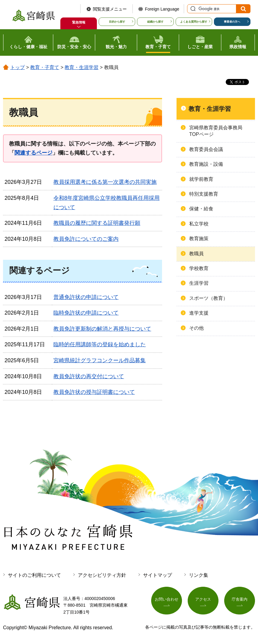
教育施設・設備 (206, 164)
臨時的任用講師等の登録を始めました (100, 344)
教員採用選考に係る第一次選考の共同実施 (105, 182)
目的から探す (117, 22)
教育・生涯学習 (81, 67)
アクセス (203, 601)
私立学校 (199, 224)
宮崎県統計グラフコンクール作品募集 (100, 360)
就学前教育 (201, 179)
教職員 (196, 254)
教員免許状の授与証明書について (94, 392)
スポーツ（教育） (209, 298)
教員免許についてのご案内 (86, 239)
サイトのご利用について (34, 575)
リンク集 (199, 575)
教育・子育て (45, 67)
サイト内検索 (192, 9)
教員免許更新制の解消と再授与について (102, 329)
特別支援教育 (204, 194)
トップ (18, 67)
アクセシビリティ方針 (102, 575)
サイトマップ (158, 575)
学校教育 (199, 268)
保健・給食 (201, 209)
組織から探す (155, 22)
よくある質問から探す (194, 22)
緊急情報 (79, 22)
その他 (196, 328)
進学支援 (199, 313)
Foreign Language (162, 9)
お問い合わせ (167, 601)
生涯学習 (199, 283)
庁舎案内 (240, 601)
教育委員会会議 (206, 149)
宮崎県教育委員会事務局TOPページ (216, 131)
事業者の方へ (232, 22)
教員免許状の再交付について (89, 376)
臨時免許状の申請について (86, 313)
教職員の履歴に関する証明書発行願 (97, 223)
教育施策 (199, 239)
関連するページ (33, 153)
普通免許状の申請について (86, 297)
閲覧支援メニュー (110, 9)
